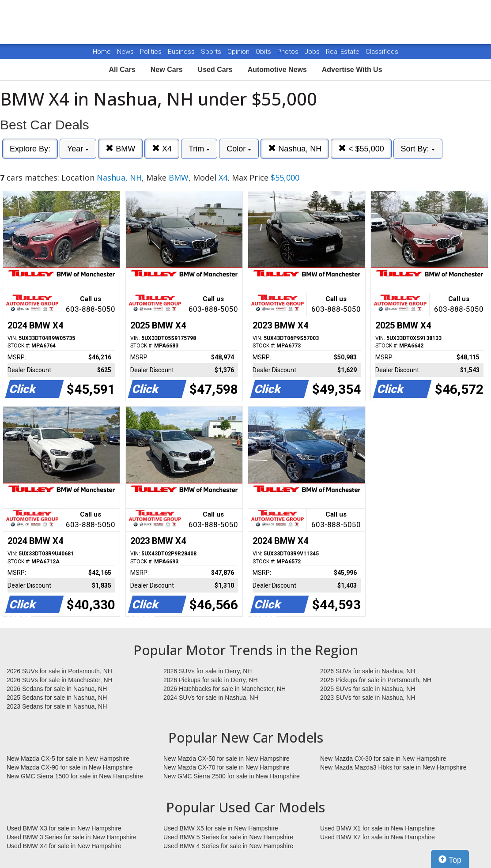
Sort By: (418, 149)
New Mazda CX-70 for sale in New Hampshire (227, 767)
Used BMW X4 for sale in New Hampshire (64, 846)
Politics (151, 52)
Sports (212, 52)
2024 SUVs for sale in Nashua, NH (211, 698)
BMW (120, 149)
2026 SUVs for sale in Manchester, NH (60, 680)
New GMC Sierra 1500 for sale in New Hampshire (75, 776)
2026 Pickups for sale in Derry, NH (211, 680)
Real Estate (344, 52)
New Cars (167, 70)
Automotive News (277, 70)
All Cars (122, 70)
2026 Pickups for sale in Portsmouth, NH (376, 680)
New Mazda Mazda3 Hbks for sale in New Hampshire (393, 767)
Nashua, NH (295, 149)
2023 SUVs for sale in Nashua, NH (368, 698)
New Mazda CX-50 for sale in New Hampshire (227, 759)
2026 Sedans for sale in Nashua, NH (57, 689)
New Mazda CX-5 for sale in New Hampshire (68, 759)
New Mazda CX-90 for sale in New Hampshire (70, 767)
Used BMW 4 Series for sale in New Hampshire (228, 846)
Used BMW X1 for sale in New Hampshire (378, 828)
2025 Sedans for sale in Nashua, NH (57, 698)
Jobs (313, 52)
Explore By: (30, 149)
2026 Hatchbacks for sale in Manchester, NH (225, 689)
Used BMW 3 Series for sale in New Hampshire (72, 837)
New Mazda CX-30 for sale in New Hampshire (383, 759)
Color (239, 149)
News (125, 52)
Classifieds (382, 52)
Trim (199, 149)
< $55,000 (361, 149)
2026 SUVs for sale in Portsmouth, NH (59, 671)
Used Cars (215, 70)
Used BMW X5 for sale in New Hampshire (221, 828)
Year (78, 149)
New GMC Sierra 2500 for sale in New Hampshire (232, 776)
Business (182, 52)
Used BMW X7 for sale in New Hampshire (378, 837)
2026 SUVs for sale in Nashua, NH (368, 671)
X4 (162, 149)
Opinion (239, 52)
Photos (289, 52)
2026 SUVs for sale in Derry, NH (208, 671)
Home (102, 52)
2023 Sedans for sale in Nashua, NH (57, 706)
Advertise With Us (352, 70)
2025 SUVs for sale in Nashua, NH (368, 689)
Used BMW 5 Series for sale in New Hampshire (228, 837)
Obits (264, 52)
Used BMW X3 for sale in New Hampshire (64, 828)
